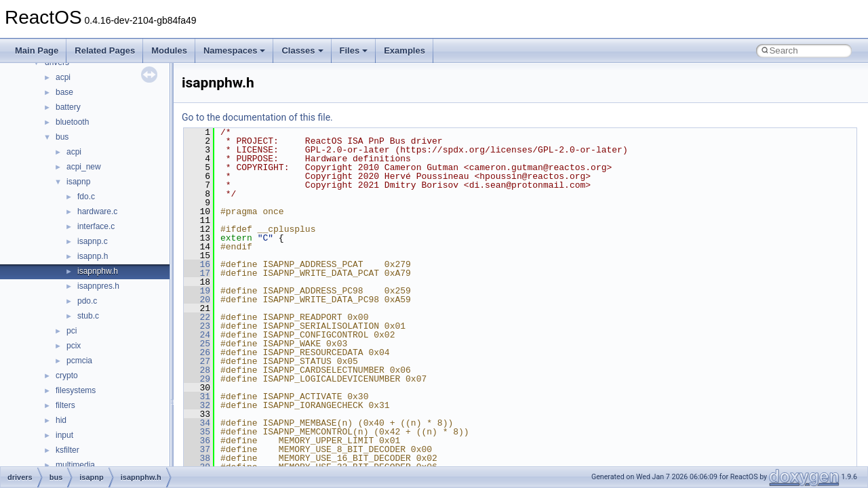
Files (354, 50)
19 (197, 291)
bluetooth (72, 122)
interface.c (96, 226)
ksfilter (67, 450)
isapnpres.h (98, 286)
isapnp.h (93, 256)
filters (65, 405)
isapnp (78, 182)
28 (197, 370)
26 (197, 352)
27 (197, 361)
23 (197, 326)
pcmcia (79, 361)
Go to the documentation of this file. (257, 117)
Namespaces (235, 50)
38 (197, 458)
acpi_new (84, 167)
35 (197, 432)
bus (62, 137)
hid (61, 420)
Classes (302, 50)
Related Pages (105, 50)
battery (68, 107)
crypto (67, 375)
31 (197, 396)
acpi (63, 77)
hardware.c (97, 211)
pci (72, 331)
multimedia (75, 465)
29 (197, 379)
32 (197, 405)
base (64, 92)
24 (197, 335)
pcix (74, 346)
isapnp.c (93, 241)
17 (197, 273)
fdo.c (86, 197)
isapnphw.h (98, 271)
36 (197, 441)
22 (197, 317)
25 (197, 344)
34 (197, 423)
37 (197, 449)
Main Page (37, 50)
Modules (169, 50)
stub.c (88, 316)
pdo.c (87, 301)
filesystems (76, 390)
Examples (405, 50)
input (64, 435)
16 (197, 264)
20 (197, 300)
